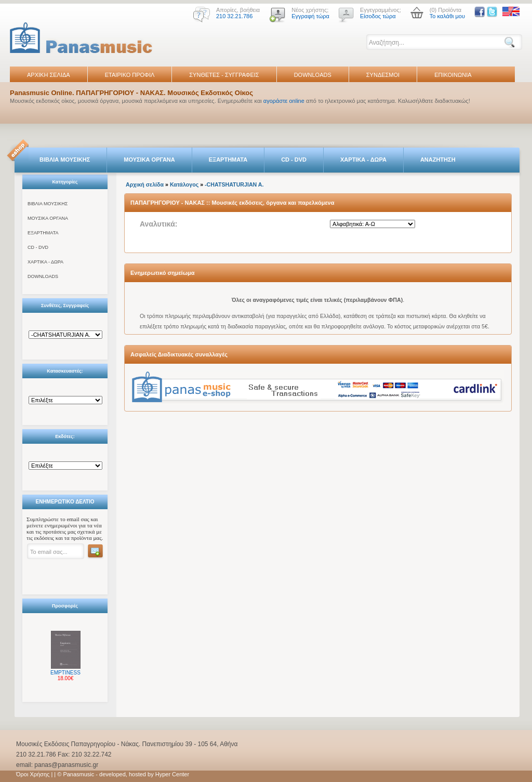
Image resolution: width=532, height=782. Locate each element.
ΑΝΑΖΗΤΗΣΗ (438, 160)
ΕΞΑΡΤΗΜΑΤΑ (228, 160)
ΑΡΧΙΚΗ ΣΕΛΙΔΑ (49, 75)
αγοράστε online (284, 101)
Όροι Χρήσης (33, 774)
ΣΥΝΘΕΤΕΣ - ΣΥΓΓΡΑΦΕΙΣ (224, 75)
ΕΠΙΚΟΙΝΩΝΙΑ (453, 75)
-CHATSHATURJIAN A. (234, 184)
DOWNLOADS (313, 75)
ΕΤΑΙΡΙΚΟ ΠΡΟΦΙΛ (130, 75)
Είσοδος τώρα (378, 16)
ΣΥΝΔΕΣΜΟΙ (383, 75)
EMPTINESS (65, 673)
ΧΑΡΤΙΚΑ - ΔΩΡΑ (363, 160)
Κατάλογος (184, 184)
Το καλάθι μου (447, 16)
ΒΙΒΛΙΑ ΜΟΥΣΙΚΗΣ (65, 160)
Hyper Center (172, 774)
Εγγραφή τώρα (310, 16)
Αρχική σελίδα (145, 184)
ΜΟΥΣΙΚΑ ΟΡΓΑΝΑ (149, 160)
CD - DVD (294, 160)
